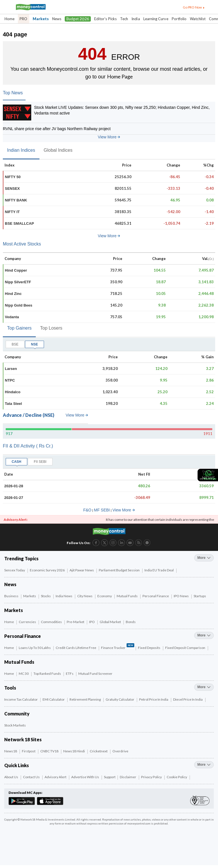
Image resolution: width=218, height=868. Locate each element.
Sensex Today (15, 570)
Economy (105, 596)
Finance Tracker (118, 647)
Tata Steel (13, 404)
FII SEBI (40, 462)
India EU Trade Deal (159, 570)
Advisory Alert (56, 777)
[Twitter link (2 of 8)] (104, 542)
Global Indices (58, 150)
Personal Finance (156, 596)
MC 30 (24, 674)
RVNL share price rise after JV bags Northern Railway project (57, 129)
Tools (10, 688)
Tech (124, 19)
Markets (41, 19)
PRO (23, 19)
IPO (92, 622)
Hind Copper (16, 270)
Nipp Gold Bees (19, 305)
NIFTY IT (12, 212)
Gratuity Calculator (120, 699)
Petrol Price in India (154, 699)
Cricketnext (99, 751)
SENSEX (12, 189)
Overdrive (121, 751)
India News (64, 596)
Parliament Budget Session (120, 570)
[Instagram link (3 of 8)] (113, 542)
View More (109, 137)
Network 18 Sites (23, 739)
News (57, 19)
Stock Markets (15, 725)
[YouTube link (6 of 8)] (130, 542)
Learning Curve (156, 19)
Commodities (52, 622)
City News (85, 596)
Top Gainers (19, 328)
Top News (13, 93)
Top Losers (51, 328)
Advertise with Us (85, 777)
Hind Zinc (13, 294)
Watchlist (198, 19)
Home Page (120, 76)
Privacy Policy (152, 777)
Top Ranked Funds (48, 674)
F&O (87, 510)
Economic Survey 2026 (48, 570)
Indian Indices (21, 150)
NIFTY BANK (16, 200)
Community (17, 714)
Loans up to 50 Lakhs (35, 648)
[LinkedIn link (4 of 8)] (121, 542)
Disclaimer (128, 777)
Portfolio (179, 19)
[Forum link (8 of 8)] (147, 545)
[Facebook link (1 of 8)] (96, 542)
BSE (15, 344)
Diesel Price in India (188, 699)
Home (10, 19)
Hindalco (13, 392)
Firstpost (29, 751)
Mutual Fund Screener (96, 674)
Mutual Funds (127, 596)
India (136, 19)
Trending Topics (21, 558)
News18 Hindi (74, 751)
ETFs (70, 674)
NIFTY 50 (13, 177)
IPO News (182, 596)
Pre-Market (76, 622)
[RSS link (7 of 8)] (139, 545)
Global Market (111, 622)
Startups (200, 596)
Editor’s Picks (105, 19)
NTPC (10, 380)
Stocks (46, 596)
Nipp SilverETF (18, 282)
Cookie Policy (177, 777)
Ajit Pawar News (82, 570)
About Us (11, 777)
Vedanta (12, 317)
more (204, 558)
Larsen (11, 369)
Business (12, 596)
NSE (34, 344)
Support (110, 777)
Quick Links (17, 765)
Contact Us (32, 777)
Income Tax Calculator (21, 699)
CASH (16, 462)
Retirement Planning (85, 699)
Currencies (28, 622)
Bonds (131, 622)
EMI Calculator (54, 699)
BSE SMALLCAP (19, 223)
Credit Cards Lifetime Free (76, 648)
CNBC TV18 (50, 751)
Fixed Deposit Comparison (185, 648)
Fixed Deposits (149, 648)
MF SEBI (102, 510)
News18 (11, 751)
